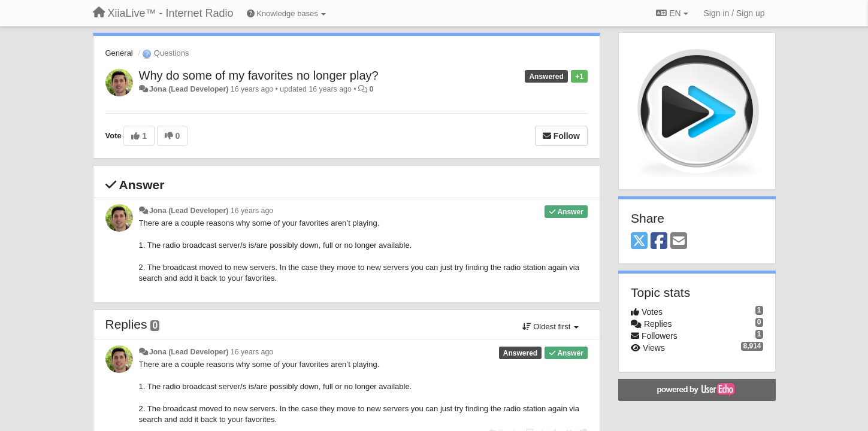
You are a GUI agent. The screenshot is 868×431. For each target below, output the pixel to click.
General (119, 53)
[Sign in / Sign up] (734, 13)
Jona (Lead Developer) (189, 89)
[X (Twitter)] (639, 242)
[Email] (679, 242)
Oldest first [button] (551, 327)
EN (672, 13)
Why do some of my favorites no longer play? (259, 75)
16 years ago (252, 211)
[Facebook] (659, 242)
